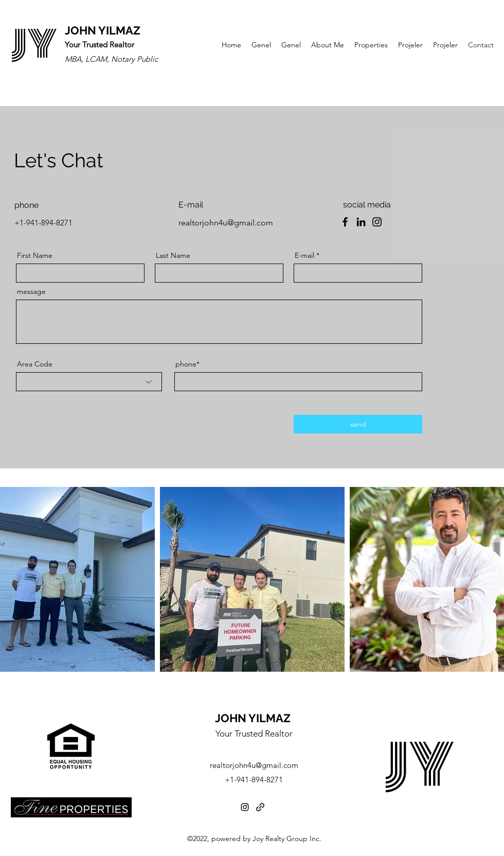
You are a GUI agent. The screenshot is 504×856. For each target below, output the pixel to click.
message (31, 291)
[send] (358, 424)
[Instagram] (377, 222)
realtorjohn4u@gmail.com (226, 223)
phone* (187, 364)
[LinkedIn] (361, 222)
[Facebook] (345, 222)
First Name (35, 255)
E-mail (304, 255)
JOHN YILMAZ (103, 30)
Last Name (173, 255)
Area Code (35, 364)
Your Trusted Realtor (254, 733)
